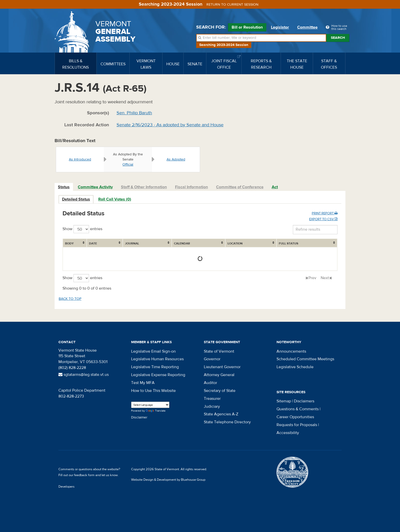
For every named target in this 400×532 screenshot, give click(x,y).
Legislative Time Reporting (155, 367)
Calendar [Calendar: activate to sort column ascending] (182, 243)
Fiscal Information (191, 187)
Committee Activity (95, 187)
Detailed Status (76, 199)
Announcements (291, 351)
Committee (307, 27)
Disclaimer (139, 417)
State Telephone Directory (227, 422)
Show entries (82, 229)
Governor (212, 359)
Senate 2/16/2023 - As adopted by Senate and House (170, 125)
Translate (156, 411)
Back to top (70, 299)
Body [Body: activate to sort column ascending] (69, 243)
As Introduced (80, 159)
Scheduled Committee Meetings (305, 359)
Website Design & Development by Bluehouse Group (168, 480)
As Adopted (176, 159)
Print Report (325, 213)
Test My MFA (143, 383)
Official (128, 165)
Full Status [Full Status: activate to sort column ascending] (289, 243)
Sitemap (284, 401)
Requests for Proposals (297, 425)
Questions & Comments (298, 409)
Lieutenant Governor (222, 367)
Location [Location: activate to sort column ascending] (235, 243)
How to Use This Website (153, 391)
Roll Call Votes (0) (115, 199)
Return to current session (232, 5)
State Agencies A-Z (221, 414)
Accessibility (288, 433)
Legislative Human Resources (157, 359)
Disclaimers (304, 401)
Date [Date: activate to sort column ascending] (93, 243)
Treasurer (212, 399)
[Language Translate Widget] (150, 405)
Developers (66, 487)
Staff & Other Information (144, 187)
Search (338, 38)
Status (64, 187)
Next (325, 278)
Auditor (210, 383)
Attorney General (219, 375)
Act (275, 187)
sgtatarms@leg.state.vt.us (84, 375)
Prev (312, 278)
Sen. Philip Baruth (134, 113)
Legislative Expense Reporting (158, 375)
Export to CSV (323, 219)
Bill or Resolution (247, 28)
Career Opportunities (295, 417)
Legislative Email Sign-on (153, 351)
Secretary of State (220, 391)
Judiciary (212, 406)
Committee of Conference (240, 187)
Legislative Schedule (295, 367)
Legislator (280, 27)
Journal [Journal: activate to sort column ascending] (132, 243)
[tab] (64, 187)
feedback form (84, 475)
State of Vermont (219, 351)
